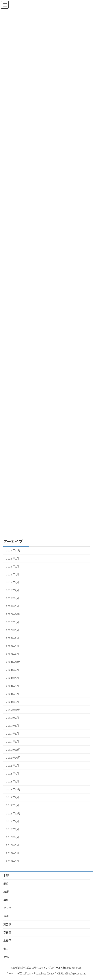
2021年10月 (13, 662)
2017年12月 (13, 789)
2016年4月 (12, 837)
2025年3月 (12, 582)
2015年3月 (12, 861)
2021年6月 (12, 678)
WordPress (25, 973)
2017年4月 (12, 805)
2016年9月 (12, 821)
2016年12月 (13, 813)
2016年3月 (12, 845)
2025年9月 (12, 559)
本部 (6, 875)
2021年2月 (12, 702)
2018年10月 (13, 758)
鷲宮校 (7, 924)
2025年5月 (12, 567)
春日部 (7, 932)
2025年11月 (13, 551)
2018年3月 (12, 781)
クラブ (7, 908)
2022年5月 (12, 646)
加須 (6, 892)
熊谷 (6, 884)
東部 (6, 957)
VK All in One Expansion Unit (72, 973)
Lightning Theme (46, 973)
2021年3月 (12, 694)
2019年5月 (12, 734)
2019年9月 (12, 718)
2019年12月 (13, 710)
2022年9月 (12, 638)
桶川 (6, 900)
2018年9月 (12, 766)
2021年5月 (12, 686)
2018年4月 (12, 774)
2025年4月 (12, 574)
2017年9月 (12, 797)
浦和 (6, 916)
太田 (6, 949)
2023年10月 (13, 614)
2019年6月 (12, 726)
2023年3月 (12, 630)
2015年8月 (12, 853)
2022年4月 (12, 654)
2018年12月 (13, 750)
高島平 (7, 941)
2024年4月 (12, 598)
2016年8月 (12, 829)
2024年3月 (12, 606)
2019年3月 (12, 742)
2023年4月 (12, 622)
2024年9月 (12, 590)
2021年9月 (12, 670)
